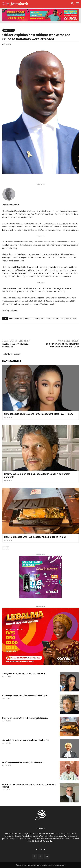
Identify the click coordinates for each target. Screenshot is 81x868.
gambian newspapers (52, 319)
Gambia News (9, 30)
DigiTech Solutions (59, 865)
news (62, 319)
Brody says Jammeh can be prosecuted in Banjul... (25, 696)
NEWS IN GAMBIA (71, 319)
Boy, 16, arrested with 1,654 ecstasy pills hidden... (25, 718)
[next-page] (8, 548)
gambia (11, 319)
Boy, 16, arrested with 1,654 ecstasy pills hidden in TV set (35, 537)
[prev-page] (4, 548)
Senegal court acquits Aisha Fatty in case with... (24, 673)
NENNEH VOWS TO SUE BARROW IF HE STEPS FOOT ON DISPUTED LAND (62, 345)
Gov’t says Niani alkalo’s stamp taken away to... (23, 762)
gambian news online (38, 319)
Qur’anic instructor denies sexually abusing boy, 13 (26, 740)
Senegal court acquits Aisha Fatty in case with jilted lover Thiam (38, 414)
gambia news (19, 319)
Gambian (27, 319)
